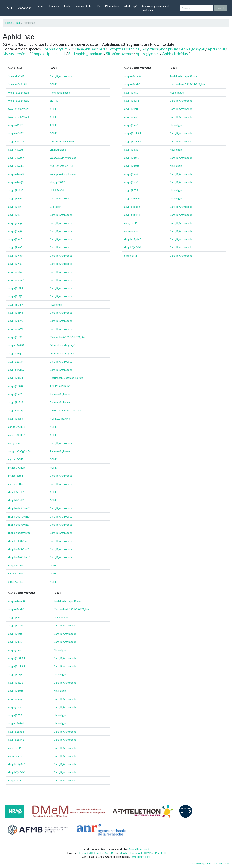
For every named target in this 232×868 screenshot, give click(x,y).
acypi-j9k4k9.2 (17, 666)
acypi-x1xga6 (16, 732)
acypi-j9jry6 (15, 239)
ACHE (53, 84)
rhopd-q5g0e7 (17, 764)
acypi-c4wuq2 (16, 410)
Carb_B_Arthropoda (61, 76)
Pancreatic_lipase (60, 93)
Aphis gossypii (193, 49)
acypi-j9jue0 (15, 650)
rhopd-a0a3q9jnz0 (19, 516)
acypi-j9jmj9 (15, 223)
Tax (18, 23)
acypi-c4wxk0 (16, 609)
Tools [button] (67, 6)
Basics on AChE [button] (83, 6)
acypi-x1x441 (16, 740)
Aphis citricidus (175, 54)
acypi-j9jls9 (15, 207)
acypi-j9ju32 (15, 394)
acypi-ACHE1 (16, 125)
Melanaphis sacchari (88, 49)
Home (9, 23)
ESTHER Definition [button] (108, 6)
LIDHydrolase (58, 150)
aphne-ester (15, 756)
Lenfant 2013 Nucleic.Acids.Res (97, 853)
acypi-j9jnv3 (15, 642)
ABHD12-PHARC (60, 386)
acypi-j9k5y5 (16, 313)
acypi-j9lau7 (15, 699)
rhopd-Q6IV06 (17, 772)
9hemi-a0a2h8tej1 (19, 101)
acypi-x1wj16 (16, 370)
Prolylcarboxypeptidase (67, 601)
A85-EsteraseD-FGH (62, 141)
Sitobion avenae (119, 54)
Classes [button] (40, 6)
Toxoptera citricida (124, 49)
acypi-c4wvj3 (16, 182)
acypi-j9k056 (16, 625)
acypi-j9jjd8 (15, 634)
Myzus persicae (16, 54)
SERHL (54, 101)
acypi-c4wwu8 (16, 601)
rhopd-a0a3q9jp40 (19, 533)
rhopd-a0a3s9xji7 (19, 549)
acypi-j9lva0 (15, 707)
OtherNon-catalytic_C (62, 345)
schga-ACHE (16, 565)
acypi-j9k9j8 (15, 674)
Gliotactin (56, 207)
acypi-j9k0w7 (16, 280)
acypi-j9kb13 (16, 683)
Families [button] (54, 6)
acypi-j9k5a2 (16, 402)
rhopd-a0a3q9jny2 (19, 508)
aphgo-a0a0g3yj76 (19, 451)
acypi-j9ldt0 (15, 617)
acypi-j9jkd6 (15, 198)
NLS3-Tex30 (57, 190)
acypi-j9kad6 (16, 419)
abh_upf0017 (57, 182)
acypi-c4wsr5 (16, 150)
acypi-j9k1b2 (16, 288)
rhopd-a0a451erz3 (19, 557)
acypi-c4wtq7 (16, 158)
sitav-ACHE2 (16, 582)
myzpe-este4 (16, 476)
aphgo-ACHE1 (17, 427)
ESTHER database (18, 8)
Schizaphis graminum (86, 54)
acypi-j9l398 (16, 386)
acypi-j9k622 (16, 190)
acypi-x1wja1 (16, 353)
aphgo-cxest (15, 443)
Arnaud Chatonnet (139, 849)
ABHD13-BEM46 (60, 419)
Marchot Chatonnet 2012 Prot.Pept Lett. (143, 853)
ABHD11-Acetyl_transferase (66, 410)
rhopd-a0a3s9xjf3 (19, 541)
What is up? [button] (130, 6)
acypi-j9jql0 (15, 231)
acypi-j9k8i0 (15, 337)
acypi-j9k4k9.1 (17, 658)
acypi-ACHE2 (16, 133)
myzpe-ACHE (16, 459)
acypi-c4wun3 (16, 166)
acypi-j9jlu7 (15, 215)
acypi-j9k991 (16, 329)
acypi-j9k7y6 (16, 321)
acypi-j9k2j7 (15, 296)
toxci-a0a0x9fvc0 (19, 117)
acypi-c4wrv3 (16, 141)
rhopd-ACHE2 (16, 500)
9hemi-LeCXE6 (17, 76)
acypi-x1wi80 (16, 345)
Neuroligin (56, 304)
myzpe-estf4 (15, 484)
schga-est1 (15, 780)
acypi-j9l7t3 (15, 715)
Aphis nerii (216, 49)
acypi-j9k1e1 (16, 378)
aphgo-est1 (15, 748)
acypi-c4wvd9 (16, 174)
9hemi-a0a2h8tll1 (19, 84)
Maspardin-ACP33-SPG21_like (68, 337)
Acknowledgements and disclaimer (155, 8)
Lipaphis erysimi (55, 49)
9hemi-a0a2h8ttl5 (19, 93)
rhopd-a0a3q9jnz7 (19, 525)
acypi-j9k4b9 (16, 304)
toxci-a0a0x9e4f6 (19, 109)
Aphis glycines (147, 54)
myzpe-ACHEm (17, 468)
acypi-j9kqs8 (16, 691)
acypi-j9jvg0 (15, 256)
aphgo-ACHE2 (17, 435)
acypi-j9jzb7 (15, 272)
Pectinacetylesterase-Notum (66, 378)
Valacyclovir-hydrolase (63, 158)
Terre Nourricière (140, 857)
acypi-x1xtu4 (16, 361)
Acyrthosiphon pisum (160, 49)
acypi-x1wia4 (16, 723)
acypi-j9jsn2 (15, 247)
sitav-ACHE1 (16, 573)
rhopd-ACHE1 (16, 492)
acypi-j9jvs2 (15, 264)
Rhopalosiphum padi (48, 54)
